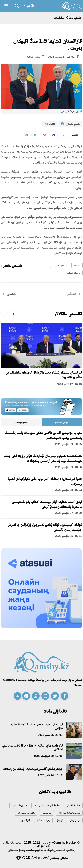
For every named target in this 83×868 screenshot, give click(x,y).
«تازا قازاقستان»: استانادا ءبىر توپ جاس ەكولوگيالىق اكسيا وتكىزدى (45, 481)
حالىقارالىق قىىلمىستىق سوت (47, 805)
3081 (50, 124)
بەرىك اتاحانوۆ (43, 820)
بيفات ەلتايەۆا (36, 57)
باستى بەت (75, 18)
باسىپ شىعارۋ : (70, 124)
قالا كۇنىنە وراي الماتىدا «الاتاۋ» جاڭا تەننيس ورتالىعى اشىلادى (32, 747)
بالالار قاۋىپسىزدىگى (26, 813)
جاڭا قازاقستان (73, 805)
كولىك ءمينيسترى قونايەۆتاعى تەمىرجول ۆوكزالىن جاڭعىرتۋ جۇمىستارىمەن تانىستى (45, 527)
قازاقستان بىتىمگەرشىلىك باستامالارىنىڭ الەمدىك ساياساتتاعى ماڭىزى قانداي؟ (44, 375)
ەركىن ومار (75, 820)
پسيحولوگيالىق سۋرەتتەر (69, 813)
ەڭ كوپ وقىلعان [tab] (21, 422)
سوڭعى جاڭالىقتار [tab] (62, 422)
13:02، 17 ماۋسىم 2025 (63, 57)
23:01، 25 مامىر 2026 (50, 735)
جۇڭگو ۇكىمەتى (60, 265)
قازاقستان (26, 820)
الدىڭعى (73, 294)
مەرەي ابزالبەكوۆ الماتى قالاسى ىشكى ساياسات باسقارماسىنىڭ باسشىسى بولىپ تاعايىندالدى (43, 435)
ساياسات (59, 18)
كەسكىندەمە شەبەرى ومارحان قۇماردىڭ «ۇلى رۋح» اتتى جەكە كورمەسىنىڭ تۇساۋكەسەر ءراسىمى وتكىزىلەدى (43, 458)
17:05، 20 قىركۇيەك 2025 (48, 756)
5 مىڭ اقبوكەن (73, 273)
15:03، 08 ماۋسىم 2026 (68, 490)
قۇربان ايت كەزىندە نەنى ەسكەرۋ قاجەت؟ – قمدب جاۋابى (35, 726)
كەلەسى (9, 294)
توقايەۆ (77, 265)
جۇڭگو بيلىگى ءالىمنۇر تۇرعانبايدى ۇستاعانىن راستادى (33, 769)
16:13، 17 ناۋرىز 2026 (69, 384)
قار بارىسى (47, 813)
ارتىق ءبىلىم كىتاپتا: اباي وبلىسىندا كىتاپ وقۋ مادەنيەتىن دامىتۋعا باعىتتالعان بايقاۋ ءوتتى (47, 504)
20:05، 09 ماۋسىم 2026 (68, 444)
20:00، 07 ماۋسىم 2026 (68, 513)
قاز (30, 6)
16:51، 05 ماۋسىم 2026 (68, 536)
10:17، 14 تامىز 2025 (50, 775)
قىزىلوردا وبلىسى (19, 805)
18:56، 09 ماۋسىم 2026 (68, 467)
